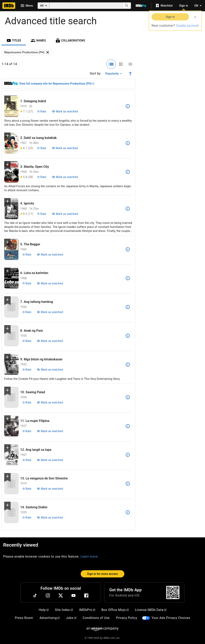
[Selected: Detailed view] (111, 64)
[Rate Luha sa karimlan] (27, 283)
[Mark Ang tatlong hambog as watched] (50, 312)
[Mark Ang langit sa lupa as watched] (50, 460)
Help (44, 610)
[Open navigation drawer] (26, 6)
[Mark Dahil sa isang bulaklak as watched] (65, 148)
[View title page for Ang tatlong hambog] (11, 307)
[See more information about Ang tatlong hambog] (128, 307)
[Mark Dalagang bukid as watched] (65, 111)
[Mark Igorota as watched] (65, 214)
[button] (7, 100)
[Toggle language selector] (197, 6)
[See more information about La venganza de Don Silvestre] (128, 484)
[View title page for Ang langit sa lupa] (11, 455)
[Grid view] (121, 64)
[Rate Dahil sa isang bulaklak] (42, 148)
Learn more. (90, 557)
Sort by (95, 73)
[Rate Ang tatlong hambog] (27, 312)
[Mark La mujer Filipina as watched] (50, 431)
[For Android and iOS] (173, 592)
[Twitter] (61, 595)
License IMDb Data (151, 610)
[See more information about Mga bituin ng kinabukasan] (128, 365)
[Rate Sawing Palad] (27, 402)
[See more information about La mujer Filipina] (128, 426)
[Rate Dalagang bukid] (42, 111)
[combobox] (85, 6)
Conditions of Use (96, 618)
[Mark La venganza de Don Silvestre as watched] (50, 489)
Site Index (64, 610)
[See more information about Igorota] (128, 209)
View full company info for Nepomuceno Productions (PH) (57, 84)
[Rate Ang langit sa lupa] (27, 460)
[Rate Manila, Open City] (42, 177)
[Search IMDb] (85, 6)
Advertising (49, 618)
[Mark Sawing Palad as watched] (50, 402)
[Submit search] (127, 6)
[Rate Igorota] (42, 214)
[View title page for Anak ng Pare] (11, 336)
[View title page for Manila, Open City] (11, 172)
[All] (43, 6)
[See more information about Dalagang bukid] (128, 106)
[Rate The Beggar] (27, 255)
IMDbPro (87, 610)
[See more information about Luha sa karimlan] (128, 278)
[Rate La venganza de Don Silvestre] (27, 489)
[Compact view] (130, 64)
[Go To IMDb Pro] (141, 6)
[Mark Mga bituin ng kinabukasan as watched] (50, 370)
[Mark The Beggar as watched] (50, 255)
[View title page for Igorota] (11, 209)
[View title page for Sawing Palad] (11, 397)
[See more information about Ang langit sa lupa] (128, 455)
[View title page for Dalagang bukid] (11, 106)
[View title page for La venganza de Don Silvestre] (11, 484)
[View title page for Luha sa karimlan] (11, 278)
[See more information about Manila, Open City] (128, 172)
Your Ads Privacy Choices (171, 618)
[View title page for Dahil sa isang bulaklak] (11, 143)
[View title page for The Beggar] (11, 249)
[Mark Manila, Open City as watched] (65, 177)
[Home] (9, 6)
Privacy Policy (127, 618)
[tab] (14, 40)
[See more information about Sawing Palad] (128, 397)
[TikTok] (35, 595)
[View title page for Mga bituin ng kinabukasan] (11, 364)
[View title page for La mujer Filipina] (11, 426)
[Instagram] (48, 595)
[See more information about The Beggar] (128, 249)
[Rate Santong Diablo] (27, 518)
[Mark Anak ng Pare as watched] (50, 341)
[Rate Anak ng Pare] (27, 341)
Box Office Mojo (115, 610)
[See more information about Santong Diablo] (128, 512)
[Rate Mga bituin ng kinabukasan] (27, 370)
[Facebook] (86, 595)
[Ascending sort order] (130, 74)
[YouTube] (73, 595)
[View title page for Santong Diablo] (11, 512)
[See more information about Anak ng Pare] (128, 336)
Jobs (71, 618)
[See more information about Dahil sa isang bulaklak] (128, 143)
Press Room (24, 618)
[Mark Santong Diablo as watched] (50, 518)
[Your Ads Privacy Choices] (146, 618)
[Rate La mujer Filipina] (27, 431)
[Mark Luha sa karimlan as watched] (50, 283)
